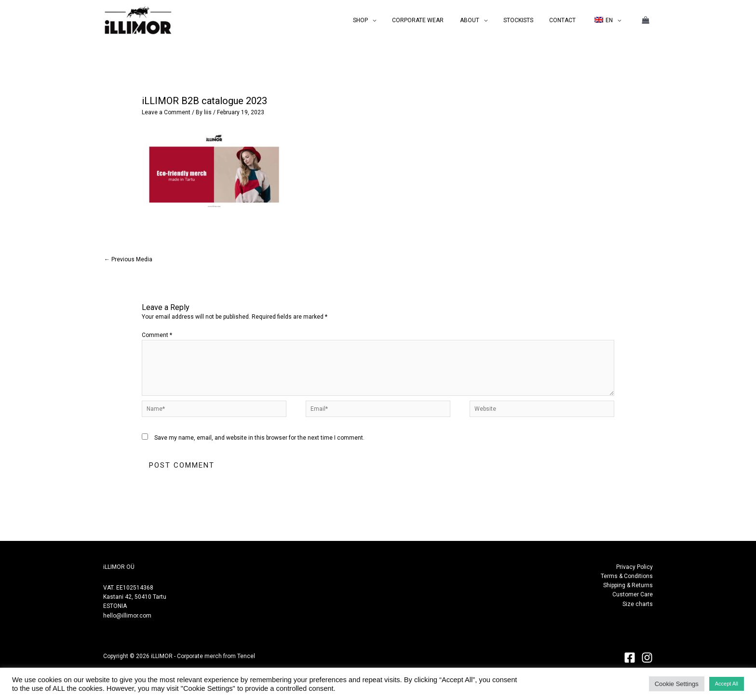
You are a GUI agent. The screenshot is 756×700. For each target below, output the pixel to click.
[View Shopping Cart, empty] (646, 20)
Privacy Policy (634, 567)
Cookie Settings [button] (677, 684)
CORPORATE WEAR (438, 20)
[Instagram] (647, 658)
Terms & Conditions (627, 576)
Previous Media (128, 259)
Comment (157, 335)
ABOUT (485, 20)
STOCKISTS (529, 20)
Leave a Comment (166, 112)
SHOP (385, 20)
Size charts (638, 604)
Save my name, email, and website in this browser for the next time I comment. (259, 438)
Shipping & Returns (628, 585)
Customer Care (633, 594)
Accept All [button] (727, 684)
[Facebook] (630, 658)
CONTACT (569, 20)
